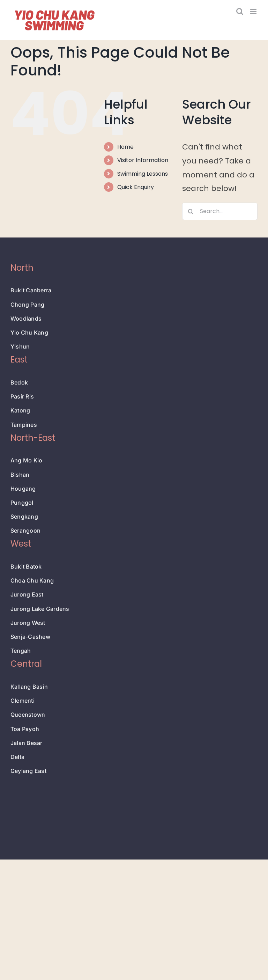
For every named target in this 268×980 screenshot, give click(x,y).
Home (125, 147)
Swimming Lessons (143, 174)
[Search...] (220, 211)
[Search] (191, 211)
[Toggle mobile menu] (254, 11)
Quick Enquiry (136, 187)
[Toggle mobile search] (240, 11)
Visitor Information (143, 160)
